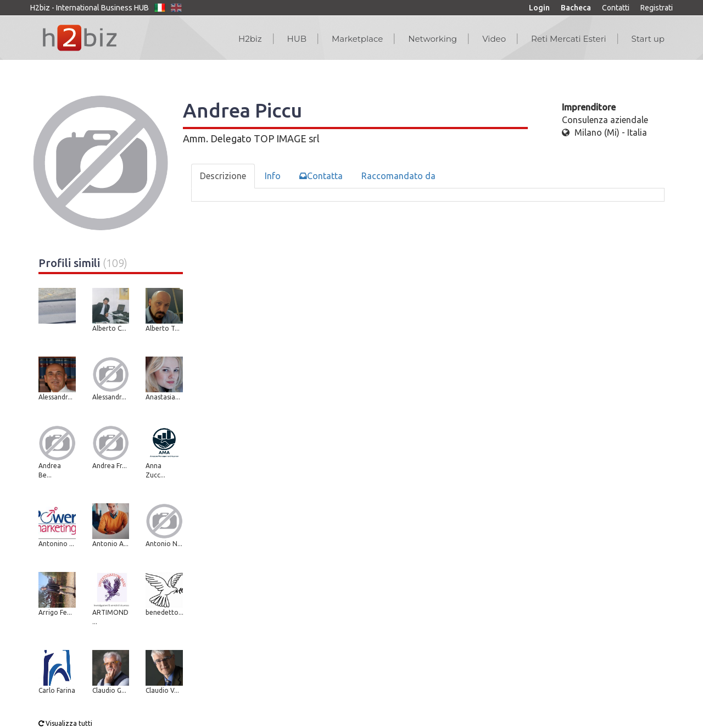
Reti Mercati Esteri (569, 39)
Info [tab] (273, 176)
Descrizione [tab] (223, 176)
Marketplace (357, 39)
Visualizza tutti (65, 723)
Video (494, 39)
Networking (433, 39)
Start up (648, 39)
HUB (297, 39)
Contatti (616, 8)
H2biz (250, 39)
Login (539, 8)
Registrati (657, 8)
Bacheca (576, 8)
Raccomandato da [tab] (398, 176)
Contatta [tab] (321, 176)
